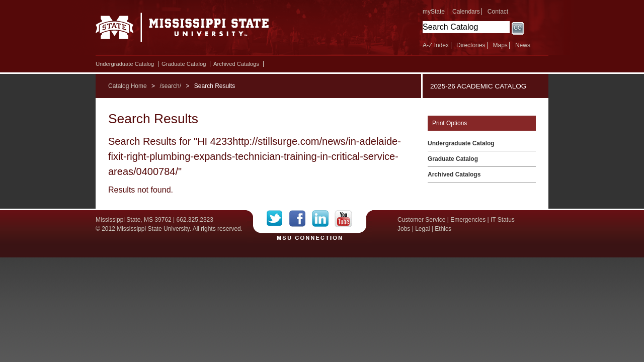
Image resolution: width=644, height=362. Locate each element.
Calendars (466, 12)
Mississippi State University (182, 30)
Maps (500, 45)
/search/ (170, 86)
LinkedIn (323, 219)
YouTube (343, 219)
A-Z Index (436, 45)
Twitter (278, 219)
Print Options (450, 123)
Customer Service (421, 220)
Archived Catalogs (236, 64)
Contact (498, 12)
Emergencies (468, 220)
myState (434, 12)
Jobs (404, 229)
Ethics (443, 229)
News (523, 45)
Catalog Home (128, 86)
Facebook (301, 219)
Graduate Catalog (184, 64)
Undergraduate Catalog (125, 64)
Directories (471, 45)
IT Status (503, 220)
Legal (422, 229)
